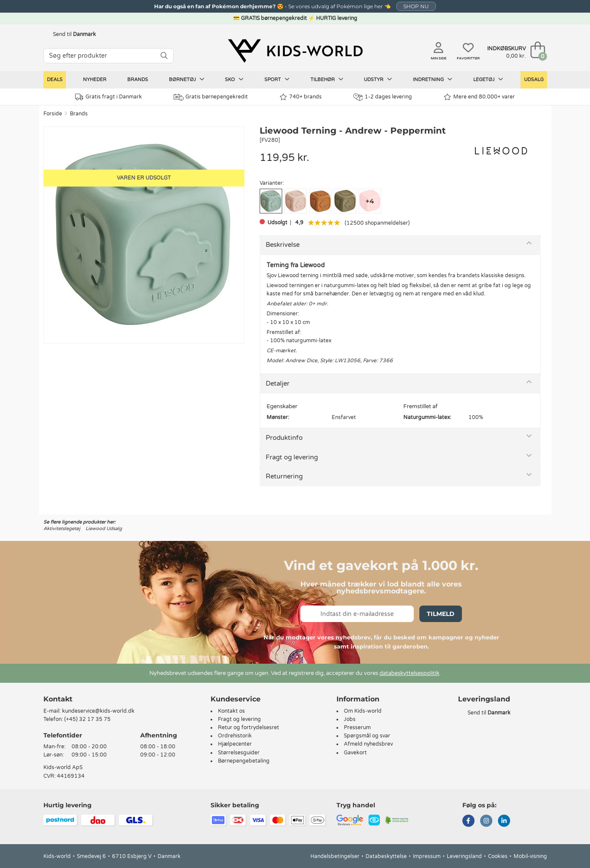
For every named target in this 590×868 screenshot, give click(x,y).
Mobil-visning (530, 856)
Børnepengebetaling (244, 761)
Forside (53, 114)
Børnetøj (187, 79)
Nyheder (95, 80)
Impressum (427, 856)
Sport (277, 79)
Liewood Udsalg (104, 529)
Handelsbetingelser (335, 856)
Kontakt (58, 699)
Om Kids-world (363, 711)
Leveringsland (464, 856)
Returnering (284, 476)
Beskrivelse (283, 245)
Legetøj (488, 79)
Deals (55, 80)
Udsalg (534, 80)
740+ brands (301, 97)
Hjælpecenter (235, 744)
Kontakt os (231, 711)
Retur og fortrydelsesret (249, 727)
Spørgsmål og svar (367, 736)
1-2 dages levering (383, 97)
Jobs (350, 719)
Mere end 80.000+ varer (479, 97)
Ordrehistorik (235, 736)
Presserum (357, 727)
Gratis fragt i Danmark (109, 97)
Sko (234, 79)
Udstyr (378, 79)
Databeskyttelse (386, 856)
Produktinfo (284, 438)
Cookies (498, 856)
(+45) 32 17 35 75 (87, 719)
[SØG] (164, 56)
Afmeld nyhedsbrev (368, 744)
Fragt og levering (292, 457)
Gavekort (355, 753)
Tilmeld (441, 614)
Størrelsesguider (239, 753)
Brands (138, 80)
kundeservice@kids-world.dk (98, 711)
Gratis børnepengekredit (211, 97)
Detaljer (278, 383)
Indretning (433, 79)
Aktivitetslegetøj (62, 529)
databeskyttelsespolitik (409, 673)
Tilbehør (327, 79)
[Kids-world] (295, 51)
